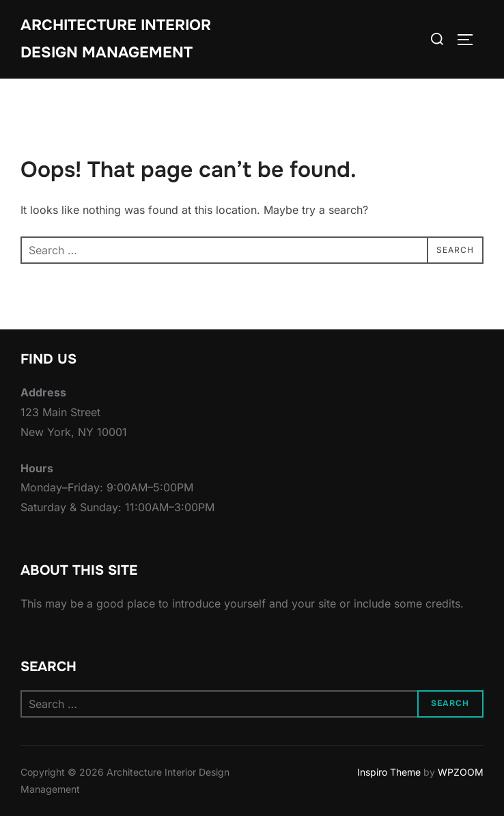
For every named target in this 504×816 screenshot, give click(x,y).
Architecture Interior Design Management (116, 39)
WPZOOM (461, 772)
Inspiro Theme (389, 772)
